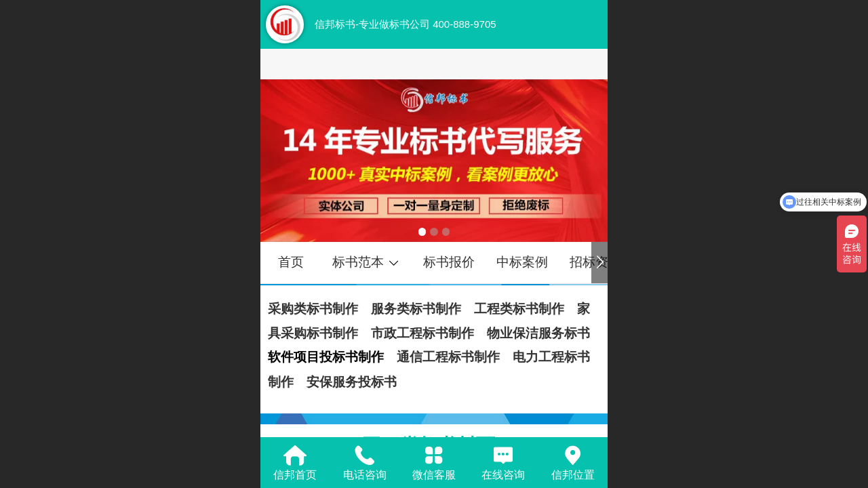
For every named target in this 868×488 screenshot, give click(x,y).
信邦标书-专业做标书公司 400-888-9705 (406, 24)
